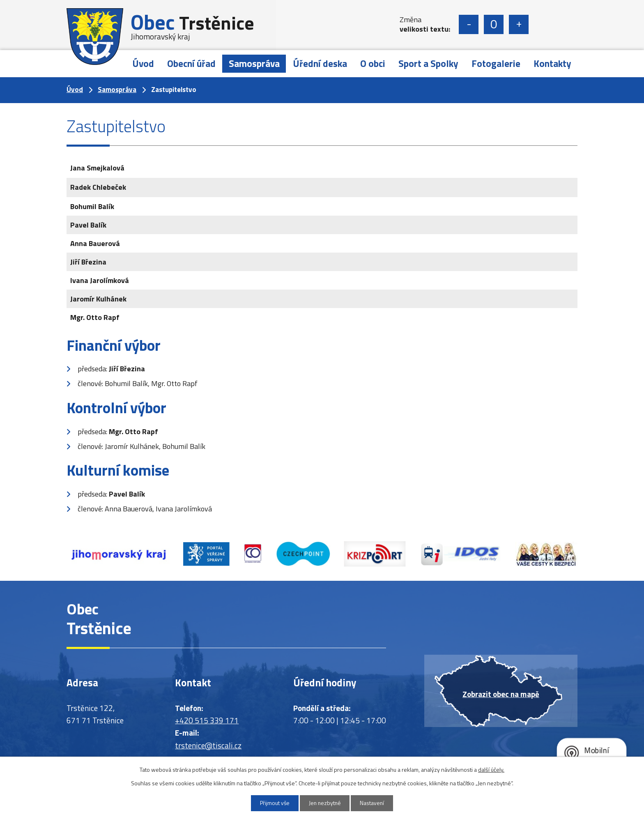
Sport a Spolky (428, 63)
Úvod (143, 63)
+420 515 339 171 (207, 720)
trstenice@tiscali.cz (208, 745)
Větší (519, 24)
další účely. (491, 769)
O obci (373, 63)
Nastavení (374, 803)
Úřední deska (320, 63)
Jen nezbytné (325, 803)
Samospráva (254, 63)
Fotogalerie (496, 63)
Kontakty (552, 63)
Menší (469, 24)
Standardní (494, 24)
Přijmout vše (273, 803)
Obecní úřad (191, 63)
